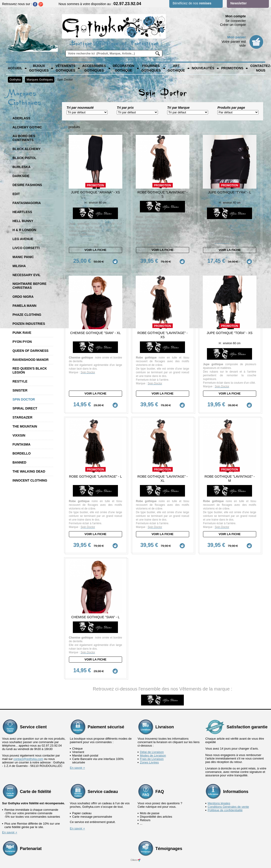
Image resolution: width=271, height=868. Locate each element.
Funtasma (22, 444)
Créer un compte (233, 25)
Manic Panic (23, 257)
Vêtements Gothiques (65, 68)
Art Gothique (176, 68)
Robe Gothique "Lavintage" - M (229, 479)
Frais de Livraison (152, 759)
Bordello (22, 453)
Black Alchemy (27, 149)
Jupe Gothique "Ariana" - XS (95, 192)
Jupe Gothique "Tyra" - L (230, 192)
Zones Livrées (149, 762)
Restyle (20, 381)
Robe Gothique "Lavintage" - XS (162, 335)
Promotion (95, 185)
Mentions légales (219, 803)
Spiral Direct (25, 408)
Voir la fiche (95, 250)
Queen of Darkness (31, 351)
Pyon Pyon (22, 342)
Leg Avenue (23, 239)
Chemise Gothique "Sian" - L (95, 617)
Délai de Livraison (152, 752)
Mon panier (237, 37)
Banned (19, 462)
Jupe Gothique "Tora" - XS (230, 333)
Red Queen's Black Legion (30, 370)
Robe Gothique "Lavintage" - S (162, 194)
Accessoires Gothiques (94, 68)
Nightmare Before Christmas (29, 286)
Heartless (22, 212)
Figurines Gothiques (151, 68)
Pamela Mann (24, 306)
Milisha (19, 266)
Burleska (22, 167)
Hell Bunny (23, 221)
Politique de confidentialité (225, 810)
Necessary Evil (26, 275)
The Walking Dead (29, 471)
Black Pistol (24, 158)
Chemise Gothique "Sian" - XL (95, 333)
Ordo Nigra (23, 297)
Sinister (20, 390)
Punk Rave (22, 333)
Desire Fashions (27, 185)
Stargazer (22, 417)
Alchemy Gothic (27, 127)
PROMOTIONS (232, 68)
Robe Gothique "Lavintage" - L (95, 476)
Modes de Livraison (153, 755)
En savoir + (77, 768)
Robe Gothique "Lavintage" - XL (162, 479)
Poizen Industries (29, 324)
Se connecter (236, 21)
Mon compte (236, 16)
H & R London (24, 230)
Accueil (15, 68)
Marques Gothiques (40, 80)
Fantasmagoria (27, 203)
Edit (16, 194)
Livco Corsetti (26, 248)
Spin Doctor (65, 80)
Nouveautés (203, 68)
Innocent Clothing (30, 480)
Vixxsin (19, 435)
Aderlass (21, 118)
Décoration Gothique (124, 68)
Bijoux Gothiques (39, 68)
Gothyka (15, 80)
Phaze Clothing (27, 315)
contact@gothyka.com (28, 759)
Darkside (21, 176)
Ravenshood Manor (31, 360)
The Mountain (25, 426)
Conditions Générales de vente (228, 807)
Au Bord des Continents (24, 138)
